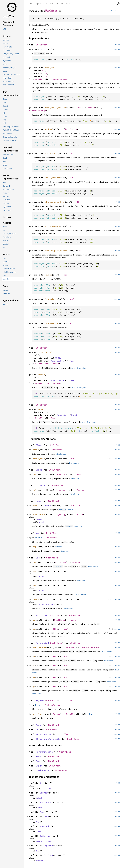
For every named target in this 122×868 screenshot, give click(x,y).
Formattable (57, 361)
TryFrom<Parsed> (9, 140)
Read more (61, 454)
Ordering (77, 562)
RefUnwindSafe (9, 155)
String (47, 383)
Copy (5, 103)
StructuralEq (8, 134)
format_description (10, 234)
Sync (5, 162)
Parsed (50, 700)
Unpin (5, 165)
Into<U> (6, 196)
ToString (6, 203)
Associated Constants (8, 24)
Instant (6, 265)
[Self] (61, 514)
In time (7, 217)
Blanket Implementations (11, 177)
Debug (5, 106)
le (34, 665)
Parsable (61, 415)
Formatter (61, 474)
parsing (6, 244)
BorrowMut (46, 802)
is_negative (7, 57)
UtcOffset (8, 16)
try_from (38, 714)
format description (78, 368)
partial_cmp (39, 647)
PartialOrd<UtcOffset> (11, 130)
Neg (4, 120)
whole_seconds (9, 85)
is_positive (7, 61)
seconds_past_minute (11, 75)
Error (38, 705)
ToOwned (6, 200)
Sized (71, 361)
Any (4, 183)
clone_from (39, 459)
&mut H (79, 514)
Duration (6, 262)
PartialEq (42, 615)
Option (85, 647)
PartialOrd (51, 604)
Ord (4, 123)
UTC (4, 29)
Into (46, 817)
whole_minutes (9, 81)
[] (119, 10)
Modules (7, 223)
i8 (43, 71)
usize (46, 364)
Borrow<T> (7, 186)
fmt (35, 474)
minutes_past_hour (10, 68)
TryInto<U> (7, 210)
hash (35, 505)
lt (34, 656)
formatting (7, 237)
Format (55, 364)
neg (35, 547)
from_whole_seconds (11, 54)
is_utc (5, 64)
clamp (36, 599)
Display (6, 109)
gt (34, 677)
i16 (74, 178)
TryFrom (40, 700)
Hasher (48, 505)
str (45, 412)
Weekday (6, 294)
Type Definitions (11, 301)
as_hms (6, 40)
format (5, 43)
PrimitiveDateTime (10, 272)
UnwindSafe (7, 168)
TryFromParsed (52, 705)
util (4, 247)
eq (34, 620)
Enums (6, 286)
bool (66, 275)
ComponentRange (59, 79)
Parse (54, 418)
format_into (7, 47)
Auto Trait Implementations (11, 149)
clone (36, 450)
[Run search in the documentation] (70, 4)
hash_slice (39, 514)
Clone (5, 99)
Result (5, 304)
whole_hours (8, 78)
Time (5, 276)
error (5, 227)
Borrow (44, 793)
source (113, 10)
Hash (5, 116)
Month (5, 290)
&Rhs (55, 629)
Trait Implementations (11, 94)
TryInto (48, 855)
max (35, 571)
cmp (35, 562)
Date (5, 258)
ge (34, 686)
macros (6, 241)
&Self (71, 459)
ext (4, 230)
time (41, 11)
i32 (80, 108)
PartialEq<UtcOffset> (11, 127)
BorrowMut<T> (8, 190)
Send (5, 158)
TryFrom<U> (7, 207)
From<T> (6, 193)
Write (58, 358)
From (42, 812)
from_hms (7, 50)
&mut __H (76, 505)
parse (5, 71)
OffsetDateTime (9, 269)
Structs (6, 255)
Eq (4, 113)
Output (39, 538)
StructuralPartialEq (10, 137)
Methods (7, 36)
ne (34, 629)
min (35, 585)
